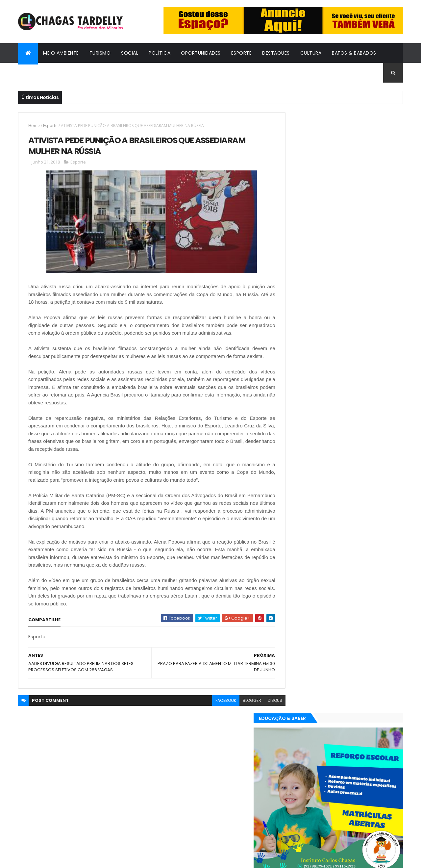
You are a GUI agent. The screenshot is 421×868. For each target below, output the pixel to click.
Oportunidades (201, 53)
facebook (211, 709)
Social (130, 53)
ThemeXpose (54, 859)
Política (160, 53)
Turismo (100, 53)
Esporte (242, 53)
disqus (260, 709)
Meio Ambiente (61, 53)
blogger (237, 709)
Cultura (311, 53)
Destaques (276, 53)
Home (34, 126)
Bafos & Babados (354, 53)
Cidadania (36, 73)
